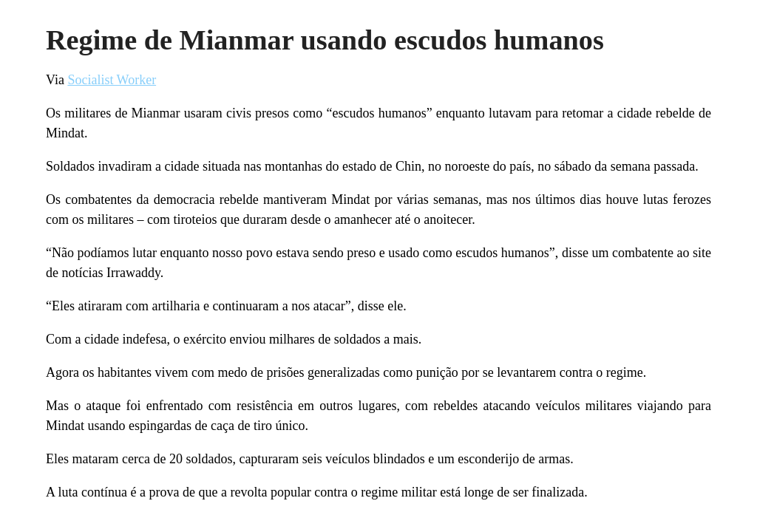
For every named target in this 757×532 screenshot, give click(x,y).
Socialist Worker (112, 80)
